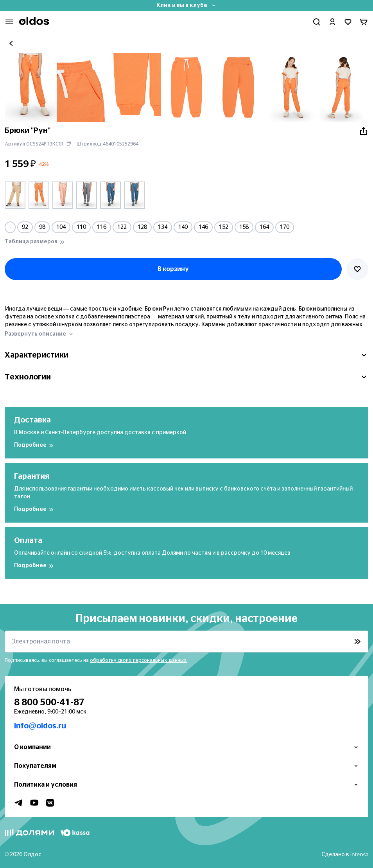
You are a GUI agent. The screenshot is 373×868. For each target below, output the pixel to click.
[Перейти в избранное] (348, 22)
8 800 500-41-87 (49, 703)
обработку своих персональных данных (138, 660)
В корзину (173, 269)
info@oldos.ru (40, 726)
